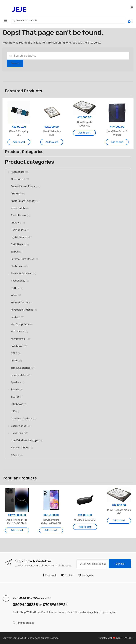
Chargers (13, 223)
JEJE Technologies (31, 638)
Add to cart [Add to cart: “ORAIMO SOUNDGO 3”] (85, 527)
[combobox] (68, 20)
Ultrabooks (14, 404)
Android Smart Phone (20, 186)
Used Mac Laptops (19, 419)
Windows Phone (17, 448)
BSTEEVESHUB (126, 638)
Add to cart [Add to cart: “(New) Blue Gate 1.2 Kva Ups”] (117, 142)
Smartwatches (16, 375)
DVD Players (15, 244)
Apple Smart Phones (20, 201)
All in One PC (15, 179)
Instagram (86, 575)
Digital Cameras (17, 237)
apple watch (15, 208)
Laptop (12, 317)
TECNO (12, 397)
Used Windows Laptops (22, 440)
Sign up (120, 564)
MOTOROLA (15, 332)
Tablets (12, 390)
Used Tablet (15, 433)
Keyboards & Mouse (19, 310)
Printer (12, 361)
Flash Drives (15, 266)
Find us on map (24, 623)
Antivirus (13, 194)
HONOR (12, 288)
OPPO (11, 353)
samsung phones (18, 368)
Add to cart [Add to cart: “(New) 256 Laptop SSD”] (19, 142)
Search (15, 63)
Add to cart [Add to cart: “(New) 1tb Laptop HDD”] (52, 142)
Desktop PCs (16, 230)
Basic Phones (16, 215)
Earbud (12, 252)
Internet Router (17, 303)
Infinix (11, 295)
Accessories (15, 172)
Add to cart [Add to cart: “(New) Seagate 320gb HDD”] (84, 133)
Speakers (13, 382)
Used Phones (16, 426)
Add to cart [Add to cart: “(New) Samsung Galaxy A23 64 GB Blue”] (51, 530)
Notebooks (14, 346)
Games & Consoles (19, 274)
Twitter (67, 575)
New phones (15, 339)
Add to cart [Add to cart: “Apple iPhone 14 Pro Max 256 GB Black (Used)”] (17, 530)
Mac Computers (17, 324)
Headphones (15, 281)
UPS (10, 411)
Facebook (49, 575)
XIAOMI (12, 455)
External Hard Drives (20, 259)
